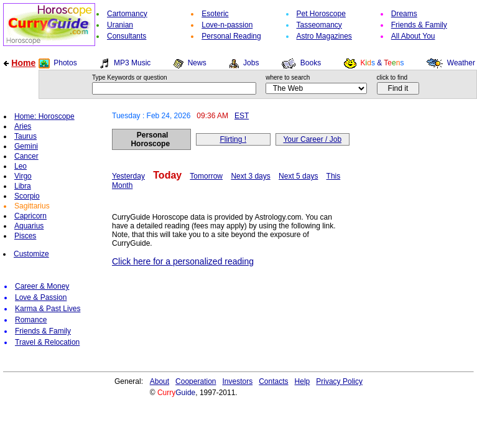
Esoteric (215, 14)
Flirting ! (233, 139)
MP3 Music (132, 63)
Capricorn (30, 216)
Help (303, 381)
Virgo (23, 176)
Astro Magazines (324, 36)
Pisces (25, 236)
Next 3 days (250, 176)
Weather (461, 63)
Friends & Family (419, 25)
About (160, 381)
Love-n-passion (227, 25)
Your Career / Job (312, 139)
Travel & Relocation (47, 342)
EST (242, 116)
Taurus (25, 136)
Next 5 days (298, 176)
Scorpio (27, 196)
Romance (31, 320)
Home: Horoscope (44, 116)
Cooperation (196, 381)
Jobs (251, 63)
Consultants (127, 36)
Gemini (26, 146)
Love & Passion (41, 297)
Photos (65, 63)
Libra (23, 186)
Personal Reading (231, 36)
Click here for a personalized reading (183, 261)
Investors (238, 381)
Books (311, 63)
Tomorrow (206, 176)
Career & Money (42, 286)
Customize (31, 254)
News (197, 63)
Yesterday (128, 176)
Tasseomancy (319, 25)
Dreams (404, 14)
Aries (23, 126)
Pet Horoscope (321, 14)
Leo (21, 166)
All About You (413, 36)
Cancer (26, 156)
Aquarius (29, 226)
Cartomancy (127, 14)
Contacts (273, 381)
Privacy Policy (339, 381)
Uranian (120, 25)
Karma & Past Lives (48, 309)
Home (23, 63)
